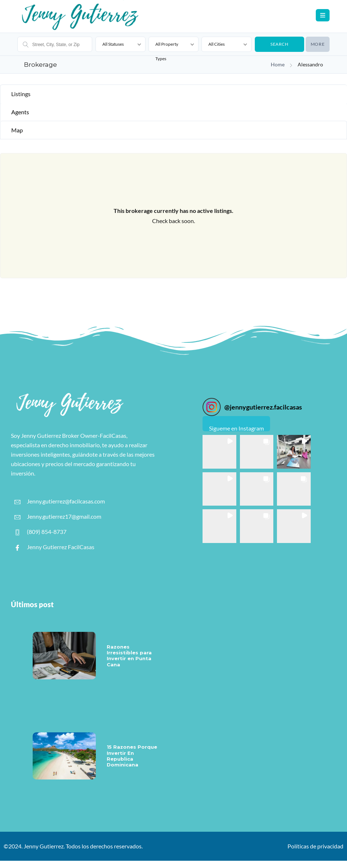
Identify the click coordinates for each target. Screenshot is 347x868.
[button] (219, 452)
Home (278, 65)
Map (17, 130)
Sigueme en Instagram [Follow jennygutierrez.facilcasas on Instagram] (236, 428)
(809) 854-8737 (40, 532)
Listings (21, 94)
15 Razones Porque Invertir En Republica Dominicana (132, 756)
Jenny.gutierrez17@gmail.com (58, 517)
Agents (20, 112)
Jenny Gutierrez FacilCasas (54, 547)
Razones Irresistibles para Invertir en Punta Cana (129, 656)
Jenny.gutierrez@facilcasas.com (60, 501)
